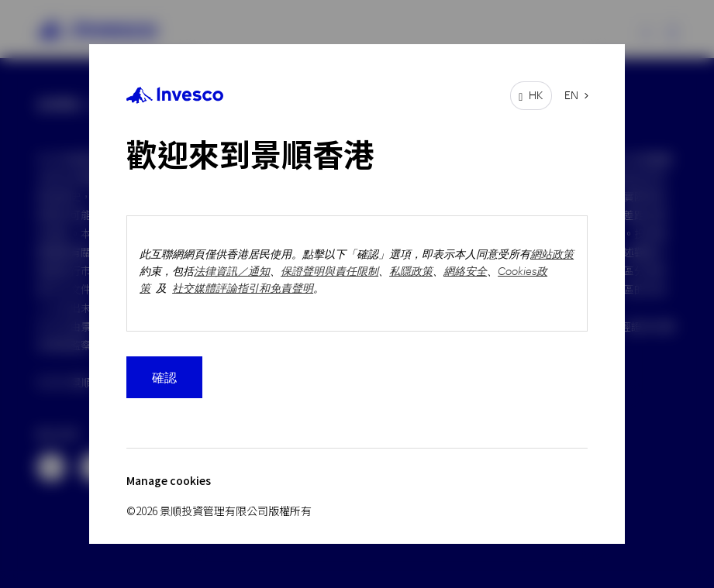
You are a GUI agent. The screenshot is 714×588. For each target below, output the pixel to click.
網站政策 (552, 254)
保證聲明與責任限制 (329, 271)
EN (571, 95)
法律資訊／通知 (232, 271)
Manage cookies (169, 481)
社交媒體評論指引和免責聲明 (243, 288)
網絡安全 (465, 271)
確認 (164, 377)
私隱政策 (411, 271)
